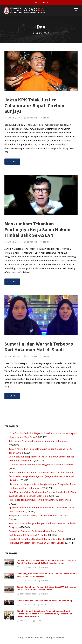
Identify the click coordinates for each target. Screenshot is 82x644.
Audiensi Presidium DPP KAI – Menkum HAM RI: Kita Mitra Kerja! (45, 601)
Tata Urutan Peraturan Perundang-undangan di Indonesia (39, 441)
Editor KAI (32, 118)
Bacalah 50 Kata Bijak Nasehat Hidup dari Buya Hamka (37, 539)
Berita (46, 118)
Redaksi (45, 567)
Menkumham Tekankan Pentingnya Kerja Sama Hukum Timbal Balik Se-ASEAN (37, 229)
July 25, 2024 (25, 621)
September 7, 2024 (28, 605)
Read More (13, 161)
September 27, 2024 (28, 567)
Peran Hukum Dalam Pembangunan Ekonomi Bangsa (37, 543)
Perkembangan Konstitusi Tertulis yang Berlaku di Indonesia (40, 500)
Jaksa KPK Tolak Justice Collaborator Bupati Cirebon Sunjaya (34, 105)
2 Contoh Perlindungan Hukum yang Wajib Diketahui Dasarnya (41, 465)
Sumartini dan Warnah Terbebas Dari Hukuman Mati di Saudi (39, 347)
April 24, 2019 (14, 118)
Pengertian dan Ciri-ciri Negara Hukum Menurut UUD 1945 (39, 515)
